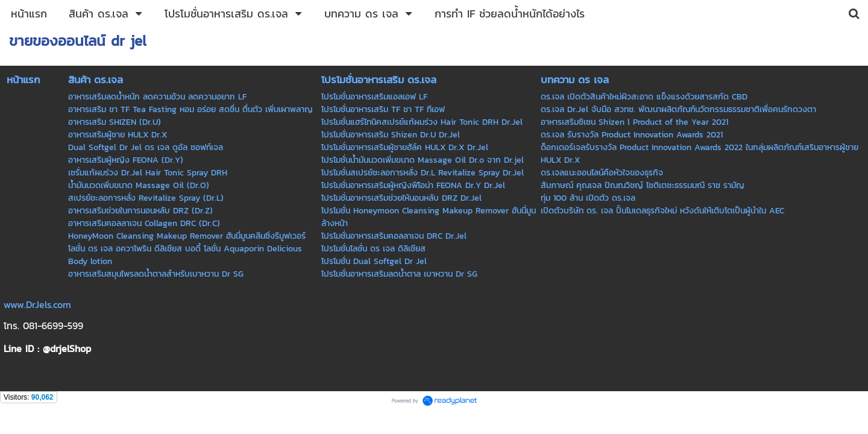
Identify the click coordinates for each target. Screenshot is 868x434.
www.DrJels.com (37, 304)
